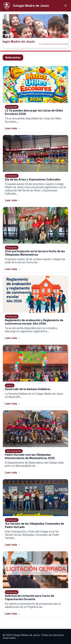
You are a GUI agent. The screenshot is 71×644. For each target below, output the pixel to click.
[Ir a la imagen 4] (41, 45)
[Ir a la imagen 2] (34, 45)
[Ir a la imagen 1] (31, 45)
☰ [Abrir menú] (65, 6)
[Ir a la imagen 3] (37, 45)
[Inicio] (26, 6)
